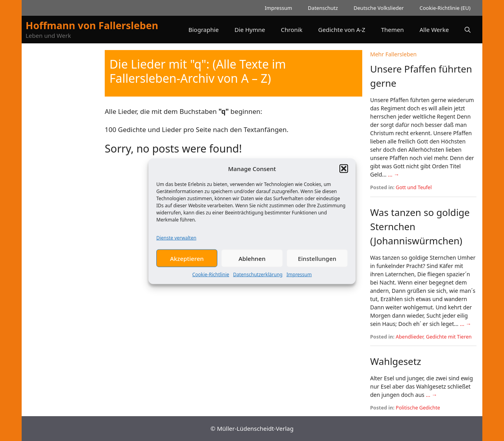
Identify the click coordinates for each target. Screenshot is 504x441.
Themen (393, 30)
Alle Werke (434, 30)
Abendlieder (409, 337)
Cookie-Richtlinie (211, 278)
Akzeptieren (187, 262)
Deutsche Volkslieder (379, 8)
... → (394, 174)
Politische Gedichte (418, 408)
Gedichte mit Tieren (449, 337)
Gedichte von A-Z (342, 30)
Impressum (299, 278)
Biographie (203, 30)
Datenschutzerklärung (258, 278)
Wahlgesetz (396, 361)
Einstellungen (317, 262)
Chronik (292, 30)
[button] (344, 173)
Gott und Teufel (414, 187)
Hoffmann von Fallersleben (92, 25)
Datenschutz (323, 8)
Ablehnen (252, 262)
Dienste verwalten (176, 242)
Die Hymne (250, 30)
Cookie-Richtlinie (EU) (445, 8)
